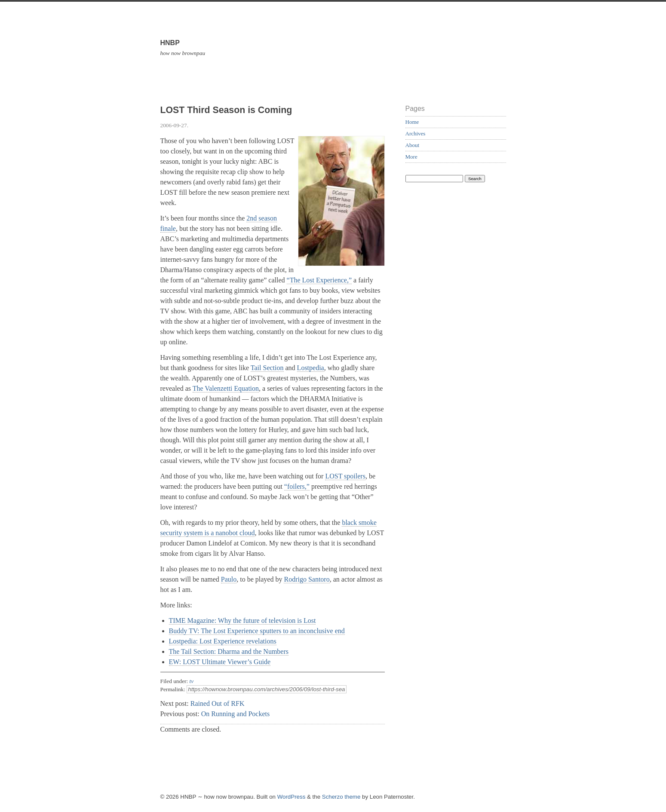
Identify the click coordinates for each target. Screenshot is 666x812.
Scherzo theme (341, 797)
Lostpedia (311, 368)
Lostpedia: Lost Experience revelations (223, 641)
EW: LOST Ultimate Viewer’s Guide (220, 662)
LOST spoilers (345, 476)
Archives (416, 133)
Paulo (229, 579)
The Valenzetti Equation (226, 388)
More (411, 157)
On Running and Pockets (236, 714)
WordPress (292, 797)
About (413, 145)
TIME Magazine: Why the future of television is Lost (242, 620)
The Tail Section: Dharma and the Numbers (229, 651)
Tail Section (267, 368)
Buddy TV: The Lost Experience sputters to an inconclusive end (257, 631)
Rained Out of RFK (218, 703)
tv (192, 681)
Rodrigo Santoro (307, 579)
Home (412, 122)
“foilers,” (297, 486)
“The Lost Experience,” (319, 280)
